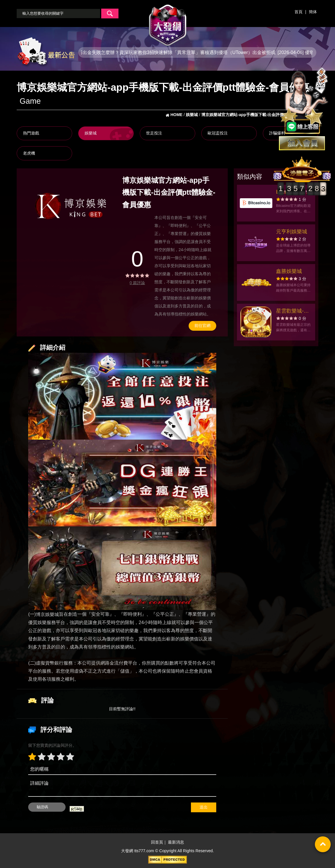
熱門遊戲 (31, 133)
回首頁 (157, 842)
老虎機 (29, 153)
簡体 (313, 12)
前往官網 (202, 326)
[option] (70, 206)
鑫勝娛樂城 (289, 271)
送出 (204, 807)
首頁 (298, 12)
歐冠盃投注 (218, 133)
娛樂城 (91, 133)
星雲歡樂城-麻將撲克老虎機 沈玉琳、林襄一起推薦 (294, 312)
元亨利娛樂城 (292, 232)
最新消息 (176, 842)
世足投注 (154, 133)
